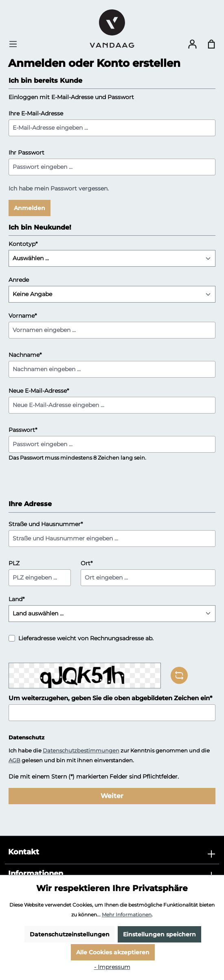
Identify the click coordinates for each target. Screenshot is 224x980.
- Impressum (112, 967)
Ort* (87, 563)
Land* (16, 599)
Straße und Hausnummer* (46, 524)
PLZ (14, 563)
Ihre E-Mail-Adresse (36, 113)
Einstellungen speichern (159, 934)
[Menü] (15, 44)
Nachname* (25, 355)
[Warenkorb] (211, 44)
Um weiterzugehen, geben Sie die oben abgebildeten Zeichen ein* (110, 698)
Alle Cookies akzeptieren (113, 952)
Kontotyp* (23, 244)
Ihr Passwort (26, 153)
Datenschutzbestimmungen (81, 750)
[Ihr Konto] (192, 44)
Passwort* (23, 430)
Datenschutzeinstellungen (70, 934)
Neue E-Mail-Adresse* (39, 391)
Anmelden (30, 208)
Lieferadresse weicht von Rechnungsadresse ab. (86, 638)
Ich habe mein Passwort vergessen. (59, 188)
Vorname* (23, 316)
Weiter (112, 796)
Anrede (19, 280)
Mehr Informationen (127, 915)
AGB (14, 760)
